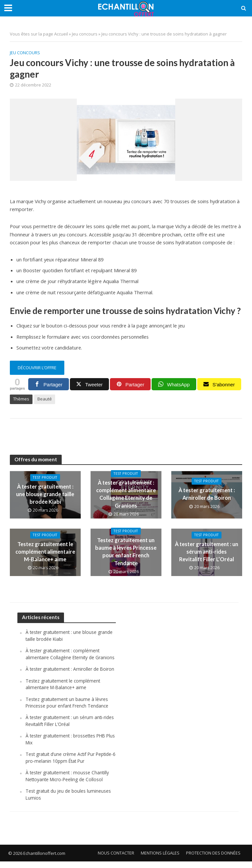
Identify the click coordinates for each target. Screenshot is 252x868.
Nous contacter (116, 859)
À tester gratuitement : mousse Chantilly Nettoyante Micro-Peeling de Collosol (68, 783)
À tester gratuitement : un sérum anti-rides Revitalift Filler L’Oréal (207, 551)
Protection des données (213, 859)
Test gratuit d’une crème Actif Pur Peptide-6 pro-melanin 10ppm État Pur (71, 764)
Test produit (45, 478)
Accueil (61, 34)
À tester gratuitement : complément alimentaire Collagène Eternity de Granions (126, 494)
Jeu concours (85, 34)
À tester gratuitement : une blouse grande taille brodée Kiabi (45, 494)
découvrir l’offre (37, 368)
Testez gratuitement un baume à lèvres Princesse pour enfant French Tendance (126, 551)
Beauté (45, 399)
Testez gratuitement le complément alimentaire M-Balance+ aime (45, 551)
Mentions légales (160, 859)
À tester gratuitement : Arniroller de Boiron (207, 494)
